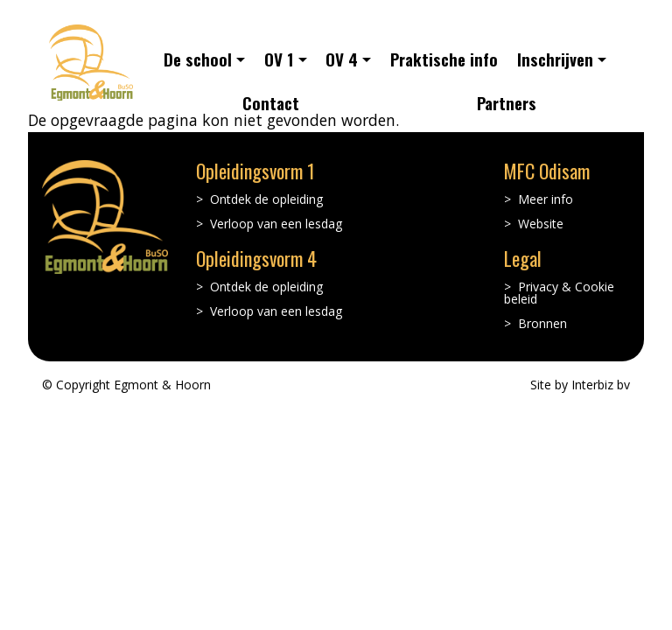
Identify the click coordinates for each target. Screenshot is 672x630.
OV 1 (279, 59)
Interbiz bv (601, 385)
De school (198, 59)
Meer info (546, 199)
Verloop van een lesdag (276, 224)
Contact (271, 103)
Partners (507, 103)
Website (541, 224)
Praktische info (444, 59)
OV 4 (342, 59)
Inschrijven (555, 59)
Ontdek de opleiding (266, 199)
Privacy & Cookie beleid (559, 293)
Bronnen (542, 324)
